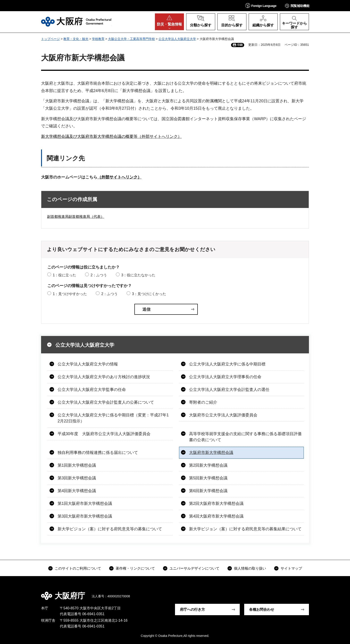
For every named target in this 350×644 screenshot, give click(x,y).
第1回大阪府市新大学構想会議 (85, 503)
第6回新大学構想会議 (208, 491)
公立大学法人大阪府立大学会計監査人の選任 (229, 390)
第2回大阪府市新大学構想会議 (216, 503)
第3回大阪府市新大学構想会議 (85, 516)
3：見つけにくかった (149, 294)
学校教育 (98, 39)
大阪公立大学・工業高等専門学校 (131, 39)
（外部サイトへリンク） (119, 177)
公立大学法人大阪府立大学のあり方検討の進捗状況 (104, 377)
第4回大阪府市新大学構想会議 (216, 516)
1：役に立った (64, 275)
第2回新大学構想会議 (208, 465)
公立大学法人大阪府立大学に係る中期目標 (227, 364)
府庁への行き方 (192, 609)
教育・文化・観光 (76, 39)
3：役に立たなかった (138, 275)
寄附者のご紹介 (203, 402)
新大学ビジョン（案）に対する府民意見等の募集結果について (245, 529)
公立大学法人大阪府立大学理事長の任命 (225, 377)
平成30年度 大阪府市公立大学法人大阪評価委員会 (104, 434)
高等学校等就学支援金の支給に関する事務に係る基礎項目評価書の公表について (245, 437)
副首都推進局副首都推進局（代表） (76, 217)
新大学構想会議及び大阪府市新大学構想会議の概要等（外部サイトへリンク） (111, 136)
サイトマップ (291, 568)
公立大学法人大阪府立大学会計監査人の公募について (106, 402)
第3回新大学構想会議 (77, 478)
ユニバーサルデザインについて (194, 568)
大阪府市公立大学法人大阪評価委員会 (223, 415)
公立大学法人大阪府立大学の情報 (88, 364)
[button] (261, 5)
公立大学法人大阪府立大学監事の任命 (92, 390)
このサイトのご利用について (78, 568)
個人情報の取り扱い (250, 568)
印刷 (240, 45)
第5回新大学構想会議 (208, 478)
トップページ (50, 39)
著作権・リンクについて (135, 568)
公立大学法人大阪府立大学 (177, 39)
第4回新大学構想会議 (77, 491)
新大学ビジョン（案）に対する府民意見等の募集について (110, 529)
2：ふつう (99, 275)
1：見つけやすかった (70, 294)
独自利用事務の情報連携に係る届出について (98, 453)
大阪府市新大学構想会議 (211, 453)
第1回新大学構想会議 (77, 465)
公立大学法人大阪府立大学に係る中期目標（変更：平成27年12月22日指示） (113, 418)
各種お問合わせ (262, 609)
